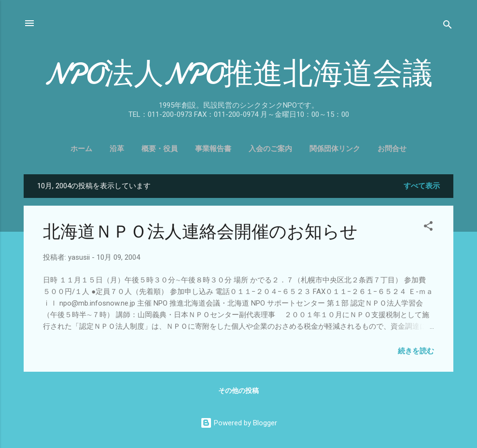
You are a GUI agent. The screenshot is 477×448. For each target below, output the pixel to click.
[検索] (448, 26)
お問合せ (392, 149)
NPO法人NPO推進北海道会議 (238, 74)
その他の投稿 (238, 391)
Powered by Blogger (239, 423)
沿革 (117, 149)
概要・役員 (160, 149)
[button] (428, 228)
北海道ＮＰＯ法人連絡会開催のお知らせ (200, 232)
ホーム (81, 149)
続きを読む (416, 351)
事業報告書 (213, 149)
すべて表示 (422, 186)
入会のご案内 (270, 149)
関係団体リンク (335, 149)
